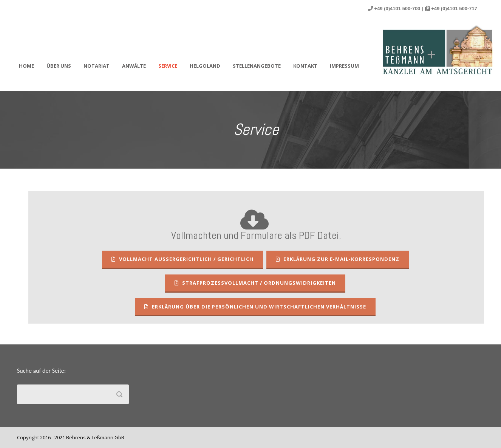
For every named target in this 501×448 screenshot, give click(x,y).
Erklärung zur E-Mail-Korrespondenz (338, 259)
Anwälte (134, 66)
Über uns (59, 66)
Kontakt (305, 66)
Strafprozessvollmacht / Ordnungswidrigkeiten (255, 283)
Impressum (344, 66)
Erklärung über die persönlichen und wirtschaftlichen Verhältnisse (255, 307)
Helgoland (205, 66)
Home (26, 66)
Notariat (97, 66)
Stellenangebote (257, 66)
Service (168, 66)
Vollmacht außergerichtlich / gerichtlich (182, 259)
